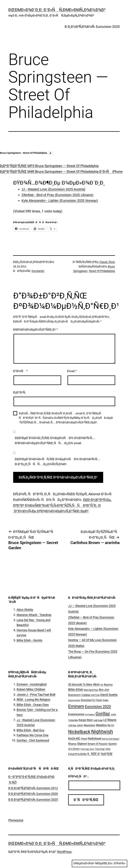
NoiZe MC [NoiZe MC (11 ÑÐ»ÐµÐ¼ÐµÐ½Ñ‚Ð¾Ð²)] (74, 739)
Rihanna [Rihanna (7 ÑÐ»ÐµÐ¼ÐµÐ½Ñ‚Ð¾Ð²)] (72, 744)
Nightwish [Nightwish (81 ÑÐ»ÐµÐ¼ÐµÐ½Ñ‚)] (102, 732)
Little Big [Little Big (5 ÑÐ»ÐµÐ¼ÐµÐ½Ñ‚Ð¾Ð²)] (72, 725)
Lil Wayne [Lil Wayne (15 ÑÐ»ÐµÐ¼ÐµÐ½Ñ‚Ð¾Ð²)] (110, 720)
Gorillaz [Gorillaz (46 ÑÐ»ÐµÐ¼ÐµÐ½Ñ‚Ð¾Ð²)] (103, 714)
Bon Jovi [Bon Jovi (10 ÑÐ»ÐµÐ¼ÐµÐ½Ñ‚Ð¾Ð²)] (104, 690)
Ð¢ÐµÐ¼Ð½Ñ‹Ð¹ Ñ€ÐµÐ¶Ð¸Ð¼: (99, 863)
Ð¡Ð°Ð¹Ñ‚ (19, 392)
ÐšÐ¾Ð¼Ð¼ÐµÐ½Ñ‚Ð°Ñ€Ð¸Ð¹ (35, 330)
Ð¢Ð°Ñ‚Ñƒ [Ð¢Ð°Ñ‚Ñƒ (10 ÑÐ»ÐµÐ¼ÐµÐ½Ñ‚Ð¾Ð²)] (107, 754)
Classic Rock (107, 262)
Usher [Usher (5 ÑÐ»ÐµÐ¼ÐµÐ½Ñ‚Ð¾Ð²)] (108, 749)
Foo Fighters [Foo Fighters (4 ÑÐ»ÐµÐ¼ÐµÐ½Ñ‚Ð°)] (90, 715)
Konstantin (38, 271)
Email (72, 371)
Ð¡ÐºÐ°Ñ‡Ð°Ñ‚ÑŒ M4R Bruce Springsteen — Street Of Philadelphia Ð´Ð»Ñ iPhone (61, 172)
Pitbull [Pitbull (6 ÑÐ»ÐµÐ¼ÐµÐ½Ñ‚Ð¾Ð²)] (84, 739)
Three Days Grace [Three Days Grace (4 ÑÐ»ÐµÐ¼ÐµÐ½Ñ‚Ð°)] (87, 749)
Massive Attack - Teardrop (34, 615)
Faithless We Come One (32, 735)
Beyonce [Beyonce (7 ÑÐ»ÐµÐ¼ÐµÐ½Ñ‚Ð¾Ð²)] (108, 685)
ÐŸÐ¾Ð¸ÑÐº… (79, 776)
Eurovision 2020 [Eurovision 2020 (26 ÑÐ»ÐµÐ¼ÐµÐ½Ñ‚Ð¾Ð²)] (98, 707)
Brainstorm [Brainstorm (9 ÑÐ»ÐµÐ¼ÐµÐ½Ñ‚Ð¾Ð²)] (74, 695)
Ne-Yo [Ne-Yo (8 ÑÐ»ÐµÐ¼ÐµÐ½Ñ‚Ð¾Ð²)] (111, 725)
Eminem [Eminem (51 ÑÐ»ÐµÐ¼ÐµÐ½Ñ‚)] (76, 706)
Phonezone (16, 820)
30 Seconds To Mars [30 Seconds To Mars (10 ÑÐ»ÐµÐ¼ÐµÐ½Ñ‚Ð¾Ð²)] (80, 685)
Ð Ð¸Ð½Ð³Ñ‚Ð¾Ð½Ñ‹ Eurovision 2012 (33, 788)
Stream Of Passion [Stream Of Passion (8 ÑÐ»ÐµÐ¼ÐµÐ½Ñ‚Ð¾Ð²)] (98, 744)
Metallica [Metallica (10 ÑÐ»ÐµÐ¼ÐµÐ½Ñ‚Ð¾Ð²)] (101, 725)
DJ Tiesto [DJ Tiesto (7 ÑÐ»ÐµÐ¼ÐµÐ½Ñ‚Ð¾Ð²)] (97, 700)
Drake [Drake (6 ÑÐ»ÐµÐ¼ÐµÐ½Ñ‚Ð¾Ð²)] (106, 700)
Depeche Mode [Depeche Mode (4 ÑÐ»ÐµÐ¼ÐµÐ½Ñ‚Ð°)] (74, 700)
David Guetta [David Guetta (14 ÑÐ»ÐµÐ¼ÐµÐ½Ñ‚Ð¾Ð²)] (109, 695)
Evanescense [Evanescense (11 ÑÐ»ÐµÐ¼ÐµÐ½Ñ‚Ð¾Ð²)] (76, 714)
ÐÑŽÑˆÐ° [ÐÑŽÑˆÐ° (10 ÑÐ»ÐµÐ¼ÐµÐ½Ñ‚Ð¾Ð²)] (94, 754)
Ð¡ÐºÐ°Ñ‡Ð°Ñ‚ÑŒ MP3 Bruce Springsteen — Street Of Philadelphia (49, 166)
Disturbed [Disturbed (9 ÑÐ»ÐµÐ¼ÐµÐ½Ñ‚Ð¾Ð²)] (86, 700)
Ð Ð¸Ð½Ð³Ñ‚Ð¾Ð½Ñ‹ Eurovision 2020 (92, 27)
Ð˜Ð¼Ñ (20, 371)
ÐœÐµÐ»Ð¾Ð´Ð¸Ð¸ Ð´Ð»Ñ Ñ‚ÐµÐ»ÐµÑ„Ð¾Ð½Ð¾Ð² (57, 10)
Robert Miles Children (31, 689)
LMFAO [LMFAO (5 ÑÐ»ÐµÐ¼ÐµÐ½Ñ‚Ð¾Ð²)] (80, 725)
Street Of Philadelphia (102, 271)
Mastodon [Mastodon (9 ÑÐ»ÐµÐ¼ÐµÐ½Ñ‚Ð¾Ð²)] (89, 725)
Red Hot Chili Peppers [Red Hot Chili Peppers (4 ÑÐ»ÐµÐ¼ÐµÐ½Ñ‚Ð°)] (111, 739)
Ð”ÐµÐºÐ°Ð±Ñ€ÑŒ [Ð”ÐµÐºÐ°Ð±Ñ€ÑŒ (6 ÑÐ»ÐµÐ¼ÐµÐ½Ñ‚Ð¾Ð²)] (77, 754)
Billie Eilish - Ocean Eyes (33, 705)
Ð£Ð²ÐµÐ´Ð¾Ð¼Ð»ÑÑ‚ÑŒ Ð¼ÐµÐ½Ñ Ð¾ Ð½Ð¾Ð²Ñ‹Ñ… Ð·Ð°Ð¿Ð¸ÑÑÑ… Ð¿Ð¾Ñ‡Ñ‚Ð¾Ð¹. (58, 462)
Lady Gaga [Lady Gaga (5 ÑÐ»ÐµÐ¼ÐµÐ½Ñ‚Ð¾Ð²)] (98, 720)
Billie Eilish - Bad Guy (30, 730)
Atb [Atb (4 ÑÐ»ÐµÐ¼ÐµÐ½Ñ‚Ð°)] (102, 685)
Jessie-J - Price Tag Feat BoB (36, 695)
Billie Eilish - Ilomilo (29, 640)
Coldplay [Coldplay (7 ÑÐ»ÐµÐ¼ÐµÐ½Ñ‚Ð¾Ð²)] (86, 695)
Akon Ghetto (25, 610)
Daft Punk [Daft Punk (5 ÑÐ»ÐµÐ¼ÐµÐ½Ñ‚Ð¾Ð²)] (95, 695)
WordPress (64, 852)
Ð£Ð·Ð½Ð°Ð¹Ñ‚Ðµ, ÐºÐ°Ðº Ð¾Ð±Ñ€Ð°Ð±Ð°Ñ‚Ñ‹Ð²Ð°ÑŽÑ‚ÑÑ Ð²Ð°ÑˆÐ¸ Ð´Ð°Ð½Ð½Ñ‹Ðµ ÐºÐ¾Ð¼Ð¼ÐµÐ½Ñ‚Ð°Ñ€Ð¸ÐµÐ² (62, 505)
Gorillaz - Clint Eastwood (33, 740)
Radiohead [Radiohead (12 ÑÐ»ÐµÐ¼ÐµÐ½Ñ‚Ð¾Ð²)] (94, 738)
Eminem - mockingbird (32, 684)
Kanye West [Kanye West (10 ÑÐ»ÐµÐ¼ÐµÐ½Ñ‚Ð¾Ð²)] (86, 720)
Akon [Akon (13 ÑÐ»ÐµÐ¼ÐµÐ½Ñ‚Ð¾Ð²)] (96, 684)
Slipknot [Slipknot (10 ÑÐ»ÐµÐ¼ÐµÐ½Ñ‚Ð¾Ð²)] (82, 744)
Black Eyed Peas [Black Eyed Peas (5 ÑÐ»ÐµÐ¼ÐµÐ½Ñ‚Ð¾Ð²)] (91, 690)
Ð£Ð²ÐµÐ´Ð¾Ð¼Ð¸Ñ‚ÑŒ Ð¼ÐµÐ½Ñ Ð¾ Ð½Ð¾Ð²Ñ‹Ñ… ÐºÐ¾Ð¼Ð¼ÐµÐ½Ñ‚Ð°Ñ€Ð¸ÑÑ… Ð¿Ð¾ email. (55, 441)
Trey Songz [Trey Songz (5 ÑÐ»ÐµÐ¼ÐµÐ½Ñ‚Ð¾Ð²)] (100, 749)
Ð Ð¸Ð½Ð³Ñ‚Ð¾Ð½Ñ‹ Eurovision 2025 (33, 800)
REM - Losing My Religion (33, 700)
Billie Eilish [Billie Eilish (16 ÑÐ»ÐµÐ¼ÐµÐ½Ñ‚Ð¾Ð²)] (76, 690)
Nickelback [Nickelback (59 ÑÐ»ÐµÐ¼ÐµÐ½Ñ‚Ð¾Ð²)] (79, 732)
